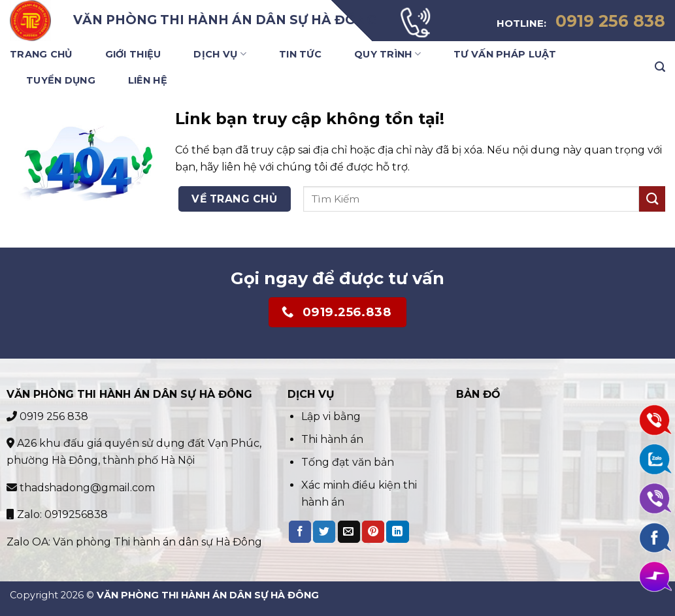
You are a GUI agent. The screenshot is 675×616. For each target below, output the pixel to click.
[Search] (660, 67)
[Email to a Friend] (349, 532)
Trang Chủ (41, 54)
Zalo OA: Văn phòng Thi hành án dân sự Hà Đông (134, 542)
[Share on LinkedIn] (397, 532)
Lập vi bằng (332, 416)
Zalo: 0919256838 (57, 514)
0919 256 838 (47, 416)
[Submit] (652, 199)
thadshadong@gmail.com (81, 488)
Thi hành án (332, 439)
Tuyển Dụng (61, 80)
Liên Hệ (148, 80)
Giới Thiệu (133, 54)
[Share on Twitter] (324, 532)
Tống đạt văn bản (348, 462)
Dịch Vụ (220, 54)
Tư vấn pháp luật (505, 54)
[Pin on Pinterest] (373, 532)
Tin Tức (300, 54)
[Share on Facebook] (300, 532)
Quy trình (387, 54)
